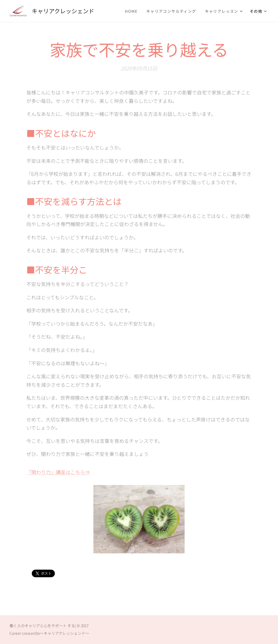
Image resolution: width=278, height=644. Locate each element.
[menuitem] (133, 11)
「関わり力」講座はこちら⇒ (58, 472)
